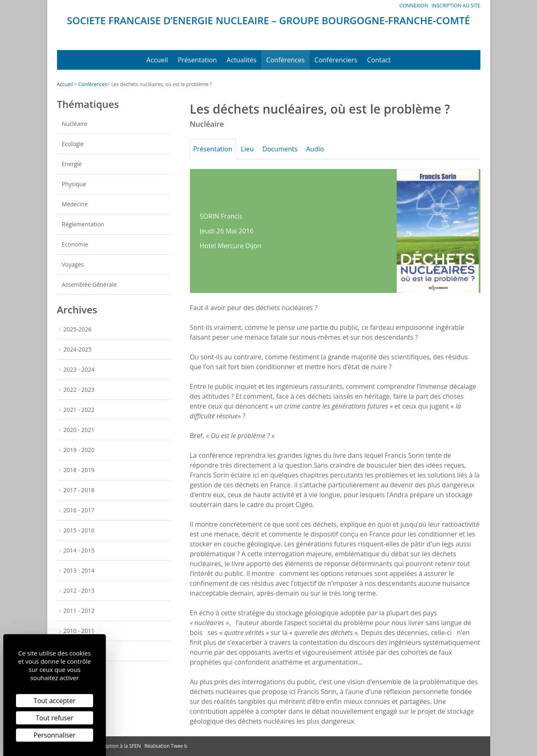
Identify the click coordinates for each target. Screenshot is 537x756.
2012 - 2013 (79, 590)
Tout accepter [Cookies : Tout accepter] (55, 701)
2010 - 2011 (79, 631)
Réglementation (83, 224)
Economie (75, 244)
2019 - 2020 (79, 450)
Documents (289, 149)
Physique (74, 184)
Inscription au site (456, 6)
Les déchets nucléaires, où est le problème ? (162, 84)
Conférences (286, 60)
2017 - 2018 (79, 490)
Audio (328, 149)
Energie (72, 164)
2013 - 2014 (79, 570)
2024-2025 (78, 349)
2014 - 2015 (79, 550)
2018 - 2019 (79, 470)
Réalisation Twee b (166, 746)
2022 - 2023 (79, 389)
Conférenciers (336, 60)
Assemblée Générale (89, 284)
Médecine (75, 204)
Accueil (157, 60)
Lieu (253, 149)
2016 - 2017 (79, 510)
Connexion (414, 6)
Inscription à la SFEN (118, 746)
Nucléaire (75, 124)
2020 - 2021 (79, 430)
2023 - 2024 (79, 369)
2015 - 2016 (79, 530)
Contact (379, 60)
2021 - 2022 (79, 410)
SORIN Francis (221, 216)
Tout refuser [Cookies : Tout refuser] (55, 718)
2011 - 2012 (79, 611)
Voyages (73, 264)
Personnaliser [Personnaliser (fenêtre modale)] (55, 735)
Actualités (242, 60)
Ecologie (73, 144)
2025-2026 (78, 329)
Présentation (197, 60)
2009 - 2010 (79, 651)
